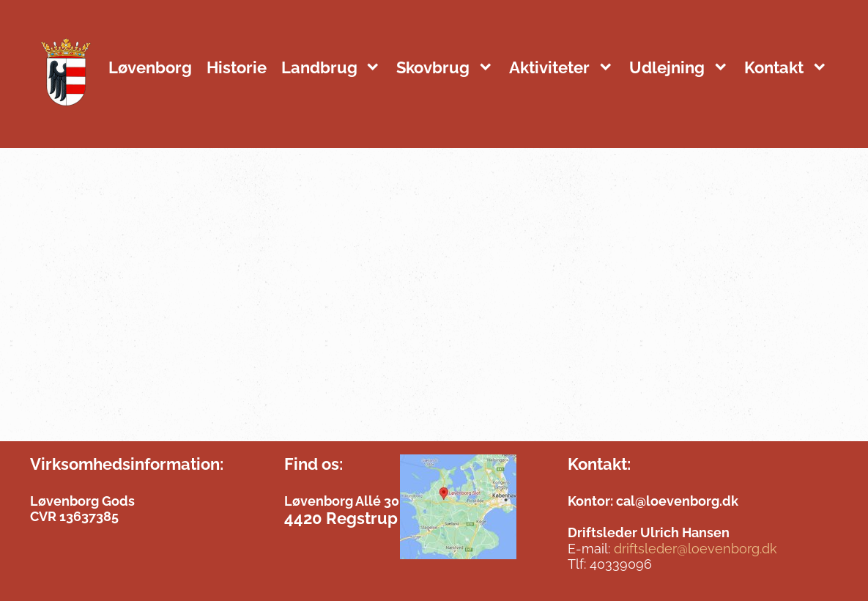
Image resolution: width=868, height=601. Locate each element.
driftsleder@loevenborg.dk (695, 549)
